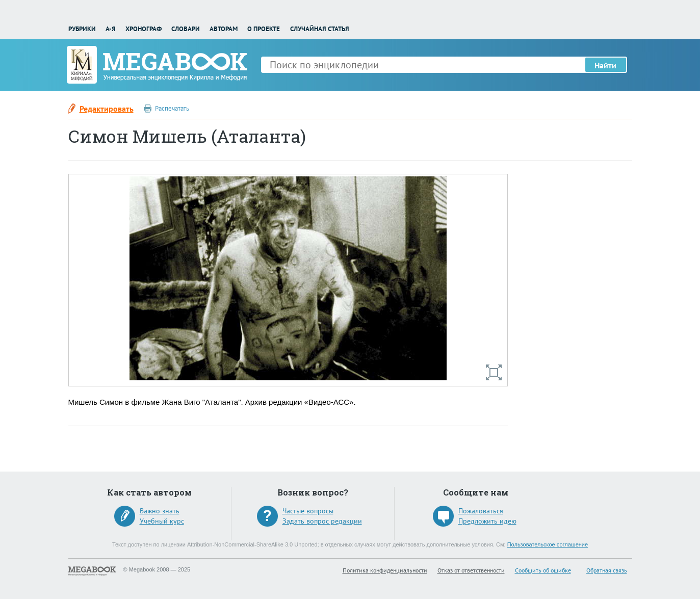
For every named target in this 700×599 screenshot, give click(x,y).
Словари (186, 29)
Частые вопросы (308, 511)
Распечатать (172, 108)
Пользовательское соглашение (548, 544)
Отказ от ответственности (471, 570)
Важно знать (160, 511)
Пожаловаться (481, 511)
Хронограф (144, 29)
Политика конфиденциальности (385, 570)
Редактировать (107, 109)
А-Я (111, 29)
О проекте (264, 29)
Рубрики (82, 29)
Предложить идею (487, 521)
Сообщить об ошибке (543, 570)
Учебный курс (162, 521)
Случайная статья (320, 29)
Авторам (224, 29)
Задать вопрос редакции (322, 521)
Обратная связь (607, 570)
